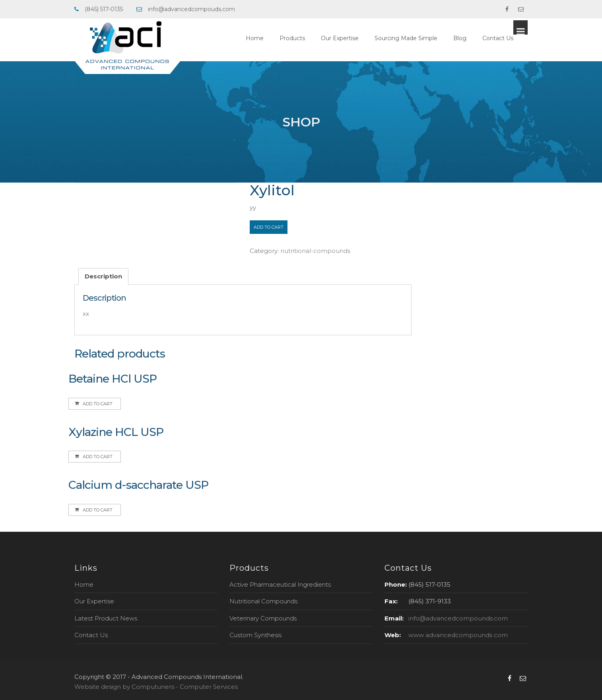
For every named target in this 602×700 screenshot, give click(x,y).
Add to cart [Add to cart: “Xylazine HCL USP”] (98, 457)
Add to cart (269, 227)
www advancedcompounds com (458, 635)
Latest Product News (106, 618)
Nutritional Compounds (263, 601)
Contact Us (512, 38)
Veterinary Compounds (263, 618)
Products (307, 38)
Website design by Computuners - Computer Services (156, 687)
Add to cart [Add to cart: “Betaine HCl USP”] (98, 404)
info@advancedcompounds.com (458, 618)
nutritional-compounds (315, 251)
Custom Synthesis (255, 635)
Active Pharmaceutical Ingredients (280, 584)
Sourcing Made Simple (420, 38)
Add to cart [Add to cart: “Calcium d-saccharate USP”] (98, 510)
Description (103, 276)
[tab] (103, 277)
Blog (474, 38)
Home (269, 38)
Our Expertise (354, 38)
